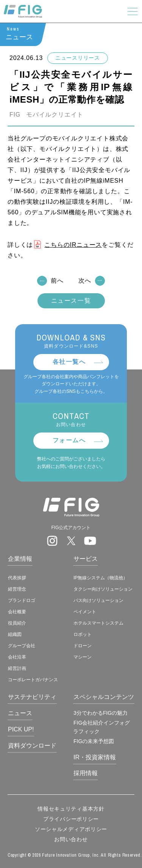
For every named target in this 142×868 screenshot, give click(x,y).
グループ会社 (22, 646)
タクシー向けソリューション (103, 589)
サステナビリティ (32, 697)
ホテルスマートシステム (98, 623)
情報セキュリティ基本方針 (71, 809)
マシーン (83, 657)
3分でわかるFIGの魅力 (101, 713)
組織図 (15, 634)
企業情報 (20, 559)
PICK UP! (21, 729)
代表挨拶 (17, 578)
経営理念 (17, 589)
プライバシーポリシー (71, 819)
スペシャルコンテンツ (104, 697)
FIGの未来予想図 (94, 741)
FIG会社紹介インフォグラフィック (101, 727)
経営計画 (17, 668)
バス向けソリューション (98, 600)
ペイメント (85, 612)
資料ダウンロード (32, 746)
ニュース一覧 (71, 301)
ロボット (83, 634)
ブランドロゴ (22, 600)
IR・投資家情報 (95, 757)
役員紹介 (17, 623)
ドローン (83, 646)
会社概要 (17, 612)
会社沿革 (17, 657)
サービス (86, 559)
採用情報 (86, 773)
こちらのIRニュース (73, 245)
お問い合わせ (71, 839)
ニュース (20, 713)
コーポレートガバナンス (33, 680)
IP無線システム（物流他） (101, 578)
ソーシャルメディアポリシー (71, 829)
